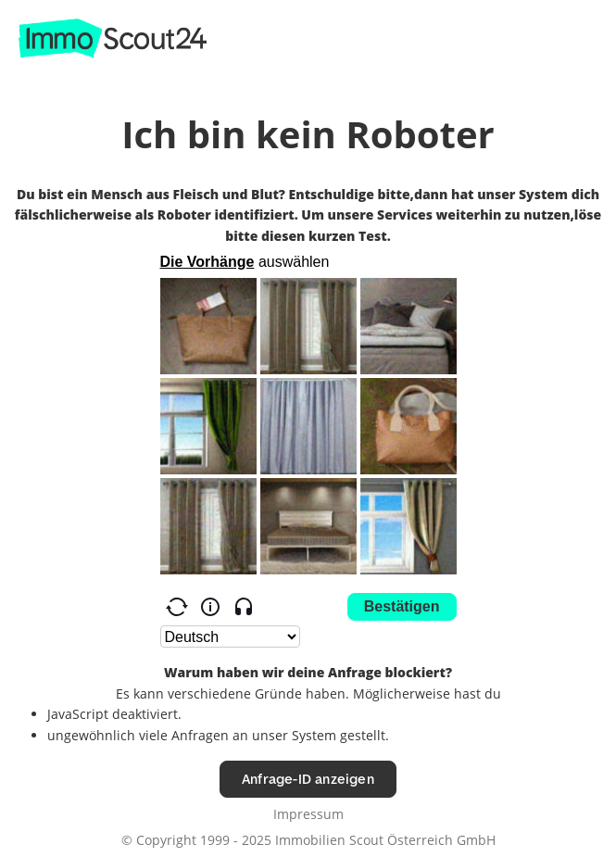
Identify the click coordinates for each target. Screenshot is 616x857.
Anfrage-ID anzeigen (308, 779)
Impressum (308, 814)
